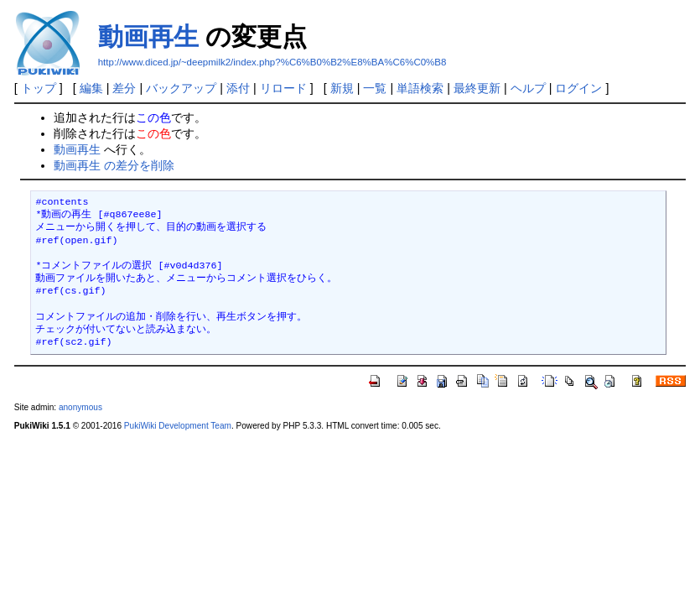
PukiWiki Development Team (178, 426)
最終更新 (477, 88)
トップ (39, 88)
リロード (283, 88)
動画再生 (148, 36)
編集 (91, 88)
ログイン (578, 88)
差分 (124, 88)
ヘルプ (528, 88)
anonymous (80, 407)
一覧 (375, 88)
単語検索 (420, 88)
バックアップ (181, 88)
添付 (238, 88)
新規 (342, 88)
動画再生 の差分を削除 (114, 165)
